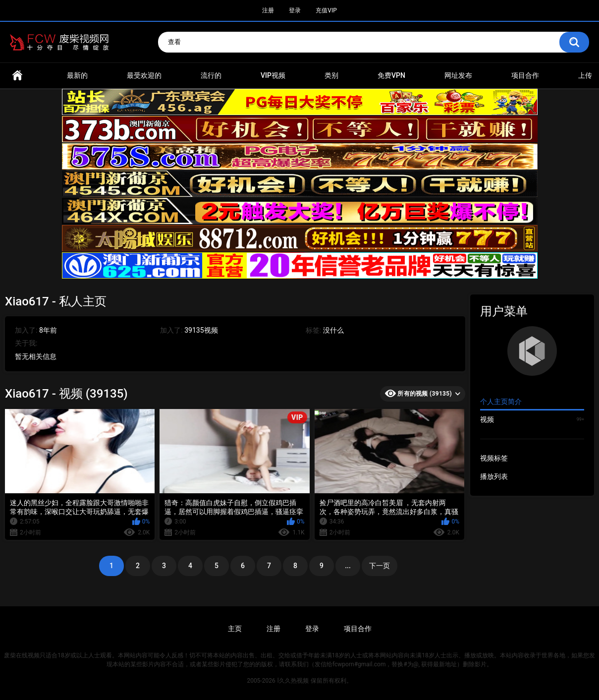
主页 (235, 629)
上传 (585, 75)
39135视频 (201, 330)
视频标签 (494, 458)
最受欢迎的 (144, 75)
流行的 (211, 75)
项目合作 (525, 75)
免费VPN (391, 75)
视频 (532, 419)
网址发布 (458, 75)
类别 (331, 75)
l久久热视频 (293, 681)
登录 (295, 10)
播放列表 (494, 476)
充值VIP (326, 10)
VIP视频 (273, 75)
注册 (268, 10)
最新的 (77, 75)
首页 (17, 76)
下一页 (380, 566)
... (348, 566)
